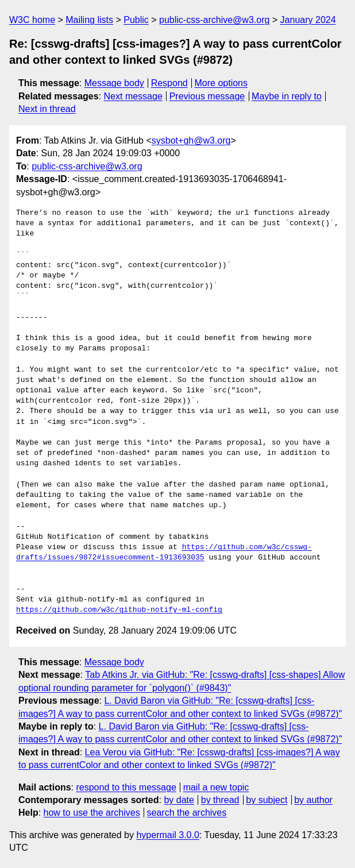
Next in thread (47, 109)
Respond (169, 83)
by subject (267, 800)
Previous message (207, 96)
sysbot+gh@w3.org (191, 140)
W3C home (32, 20)
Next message (133, 96)
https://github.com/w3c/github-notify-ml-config (119, 610)
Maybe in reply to (287, 96)
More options (221, 83)
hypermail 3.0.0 (167, 835)
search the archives (187, 813)
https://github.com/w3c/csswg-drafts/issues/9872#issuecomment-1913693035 (164, 553)
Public (136, 20)
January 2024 (308, 20)
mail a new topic (216, 787)
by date (179, 800)
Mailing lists (89, 20)
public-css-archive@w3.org (214, 20)
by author (313, 800)
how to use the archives (92, 813)
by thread (220, 800)
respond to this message (126, 787)
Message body (114, 83)
